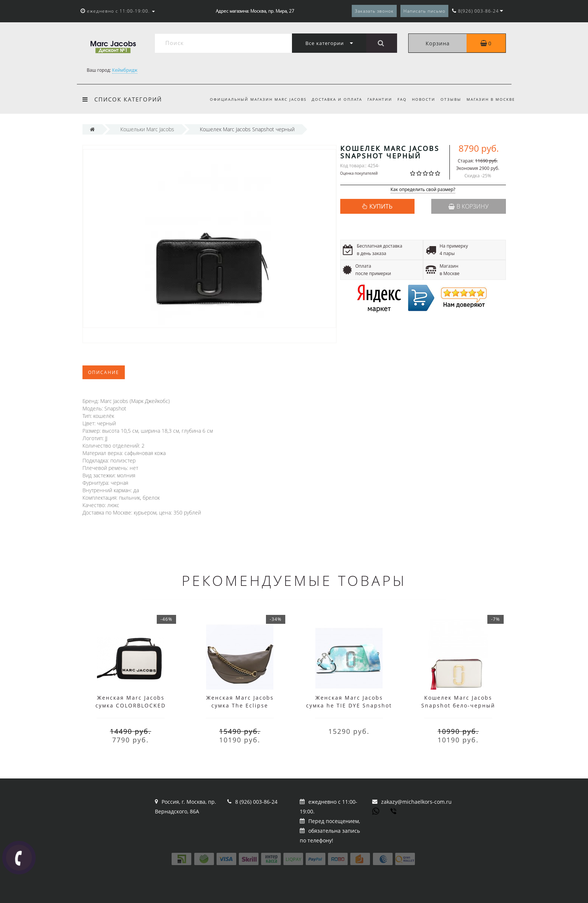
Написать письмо (424, 11)
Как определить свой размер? (423, 190)
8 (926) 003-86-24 (256, 802)
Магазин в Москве (491, 99)
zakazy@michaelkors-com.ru (416, 802)
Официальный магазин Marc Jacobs (251, 99)
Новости (421, 99)
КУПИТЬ (381, 206)
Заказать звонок (374, 11)
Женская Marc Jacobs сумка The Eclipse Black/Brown (240, 705)
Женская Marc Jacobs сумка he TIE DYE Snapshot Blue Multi (349, 705)
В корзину (468, 206)
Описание (104, 372)
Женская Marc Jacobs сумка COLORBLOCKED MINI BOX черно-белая (131, 705)
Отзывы (450, 99)
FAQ (399, 99)
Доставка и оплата (331, 99)
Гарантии (375, 99)
